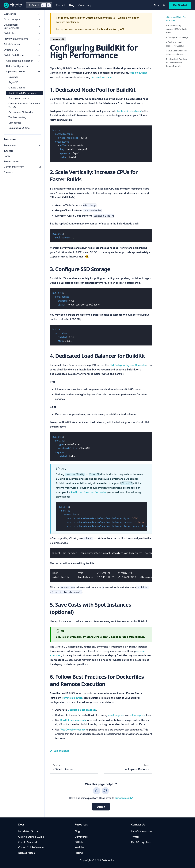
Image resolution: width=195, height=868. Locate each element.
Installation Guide (28, 831)
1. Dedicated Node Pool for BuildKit (176, 19)
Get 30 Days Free (141, 842)
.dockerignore (116, 715)
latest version (109, 29)
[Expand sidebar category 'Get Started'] (39, 14)
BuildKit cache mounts (73, 720)
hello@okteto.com (141, 831)
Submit (101, 807)
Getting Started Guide (31, 837)
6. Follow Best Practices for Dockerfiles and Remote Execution (176, 63)
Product (61, 5)
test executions (138, 73)
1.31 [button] (154, 5)
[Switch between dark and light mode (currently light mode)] (164, 5)
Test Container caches (73, 730)
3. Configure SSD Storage (177, 37)
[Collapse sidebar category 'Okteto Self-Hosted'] (39, 55)
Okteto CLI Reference (31, 847)
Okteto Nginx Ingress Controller (128, 365)
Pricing (79, 853)
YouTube (79, 847)
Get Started (180, 5)
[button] (22, 19)
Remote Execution (101, 77)
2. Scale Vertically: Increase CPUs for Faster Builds (177, 29)
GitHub (79, 842)
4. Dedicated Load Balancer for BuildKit (175, 44)
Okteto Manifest (28, 842)
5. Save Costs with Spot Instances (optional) (176, 52)
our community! (124, 798)
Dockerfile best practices (82, 710)
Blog (72, 5)
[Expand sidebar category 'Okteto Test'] (39, 33)
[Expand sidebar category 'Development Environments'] (39, 26)
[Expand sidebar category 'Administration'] (39, 44)
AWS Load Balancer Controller (88, 492)
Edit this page (60, 751)
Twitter (135, 837)
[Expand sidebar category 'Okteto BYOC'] (39, 50)
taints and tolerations (129, 111)
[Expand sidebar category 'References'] (39, 145)
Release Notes (26, 853)
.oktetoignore (138, 715)
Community (85, 5)
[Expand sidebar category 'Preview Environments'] (39, 39)
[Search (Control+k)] (39, 5)
